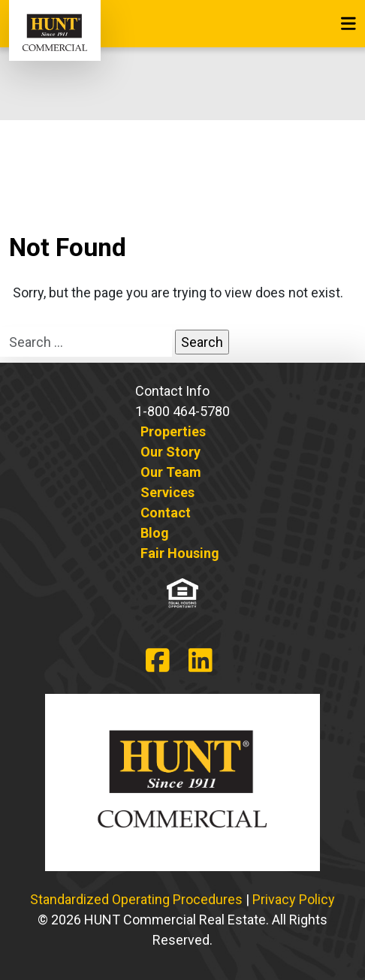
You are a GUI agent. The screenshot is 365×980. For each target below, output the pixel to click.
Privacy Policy (294, 899)
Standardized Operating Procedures (136, 899)
